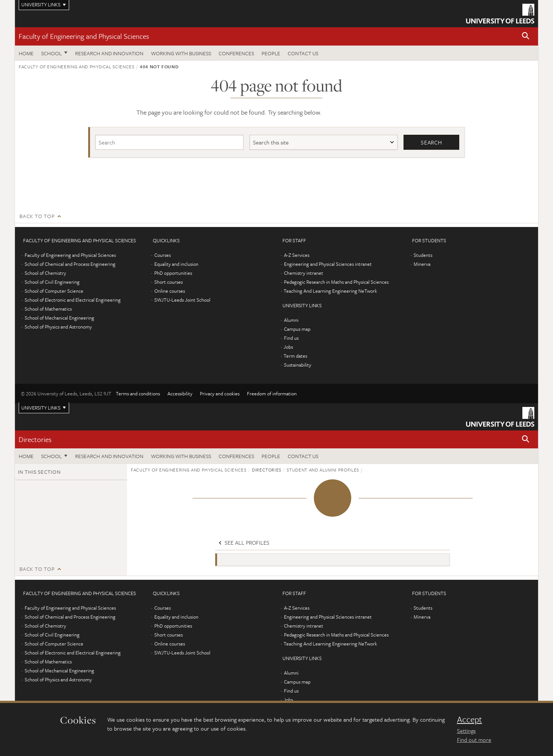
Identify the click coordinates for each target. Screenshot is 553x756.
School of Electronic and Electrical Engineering (73, 300)
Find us (291, 338)
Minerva (422, 264)
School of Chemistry (45, 273)
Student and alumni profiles (323, 470)
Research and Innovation (109, 53)
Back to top (37, 216)
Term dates (295, 356)
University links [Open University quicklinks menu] (41, 408)
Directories (35, 439)
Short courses (169, 282)
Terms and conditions (138, 393)
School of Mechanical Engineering (59, 318)
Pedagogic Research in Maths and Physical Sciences (336, 282)
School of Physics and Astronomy (58, 327)
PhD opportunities (173, 273)
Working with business (181, 53)
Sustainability (298, 365)
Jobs (288, 347)
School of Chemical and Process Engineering (70, 264)
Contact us (303, 53)
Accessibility (180, 393)
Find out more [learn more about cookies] (474, 740)
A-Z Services (297, 255)
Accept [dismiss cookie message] (469, 719)
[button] (526, 36)
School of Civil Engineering (52, 282)
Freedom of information (272, 393)
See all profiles (243, 543)
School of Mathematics (48, 309)
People (271, 53)
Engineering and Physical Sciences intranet (328, 264)
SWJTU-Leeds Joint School (182, 300)
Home (26, 53)
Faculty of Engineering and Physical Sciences (84, 36)
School (51, 53)
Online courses (170, 291)
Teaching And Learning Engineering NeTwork (330, 291)
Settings (466, 731)
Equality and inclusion (176, 264)
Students (423, 255)
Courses (163, 255)
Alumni (291, 320)
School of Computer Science (54, 291)
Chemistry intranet (304, 273)
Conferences (236, 53)
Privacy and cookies (220, 393)
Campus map (297, 329)
